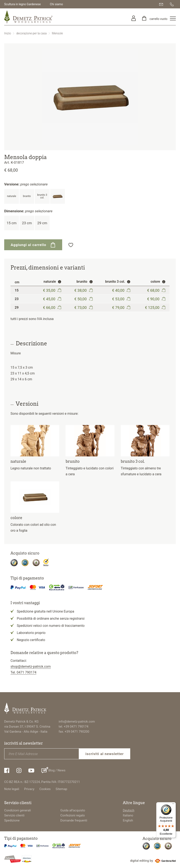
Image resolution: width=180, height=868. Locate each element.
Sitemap (61, 789)
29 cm (42, 223)
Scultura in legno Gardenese (22, 4)
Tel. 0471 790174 (23, 672)
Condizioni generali (18, 810)
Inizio (8, 33)
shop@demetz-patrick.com (31, 667)
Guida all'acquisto (73, 810)
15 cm (11, 223)
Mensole (57, 33)
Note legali (12, 789)
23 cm (27, 223)
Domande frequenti (74, 820)
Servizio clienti (14, 815)
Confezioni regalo (73, 815)
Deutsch (129, 810)
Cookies (45, 789)
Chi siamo (56, 4)
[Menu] (173, 805)
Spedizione (12, 820)
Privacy (29, 789)
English (128, 820)
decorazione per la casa (31, 33)
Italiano (128, 815)
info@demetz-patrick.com (77, 722)
